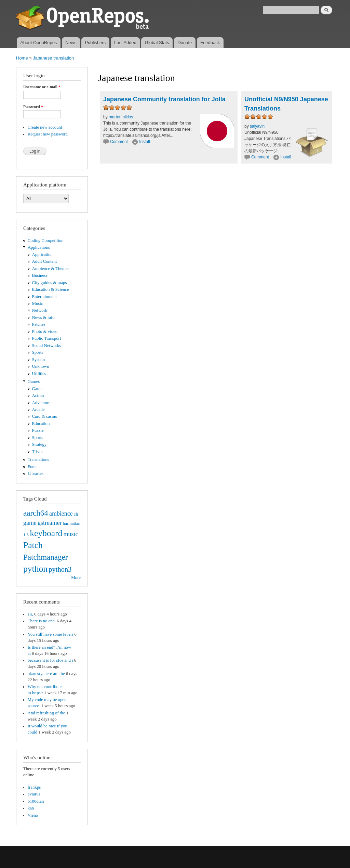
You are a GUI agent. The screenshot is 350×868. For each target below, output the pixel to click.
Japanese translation (53, 58)
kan (31, 808)
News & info (43, 318)
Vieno (33, 815)
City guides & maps (50, 283)
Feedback (210, 43)
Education (41, 424)
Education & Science (51, 289)
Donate (185, 43)
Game (37, 389)
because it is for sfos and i (50, 660)
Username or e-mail (42, 87)
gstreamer (50, 523)
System (39, 360)
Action (38, 396)
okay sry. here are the (46, 674)
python (35, 569)
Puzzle (38, 430)
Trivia (37, 452)
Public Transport (47, 338)
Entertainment (44, 297)
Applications (39, 247)
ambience (61, 514)
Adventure (41, 403)
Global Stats (157, 43)
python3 (60, 569)
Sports (38, 352)
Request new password (48, 134)
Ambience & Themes (51, 269)
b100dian (36, 801)
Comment (119, 142)
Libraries (36, 474)
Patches (39, 324)
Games (34, 381)
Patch (33, 545)
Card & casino (45, 416)
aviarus (34, 794)
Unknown (41, 366)
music (71, 534)
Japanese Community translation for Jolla (164, 99)
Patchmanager (45, 557)
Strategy (39, 444)
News (71, 43)
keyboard (46, 533)
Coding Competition (46, 241)
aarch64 (36, 513)
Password (33, 107)
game (30, 523)
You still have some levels (51, 634)
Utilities (39, 374)
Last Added (125, 43)
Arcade (38, 410)
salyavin (257, 126)
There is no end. (42, 621)
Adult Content (45, 261)
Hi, (30, 614)
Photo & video (45, 332)
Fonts (32, 467)
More (76, 578)
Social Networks (47, 346)
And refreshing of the (46, 713)
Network (40, 310)
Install (144, 142)
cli (76, 514)
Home (22, 58)
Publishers (95, 43)
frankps (34, 787)
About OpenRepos (38, 43)
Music (38, 303)
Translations (38, 459)
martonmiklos (121, 117)
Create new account (45, 127)
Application (42, 255)
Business (40, 275)
